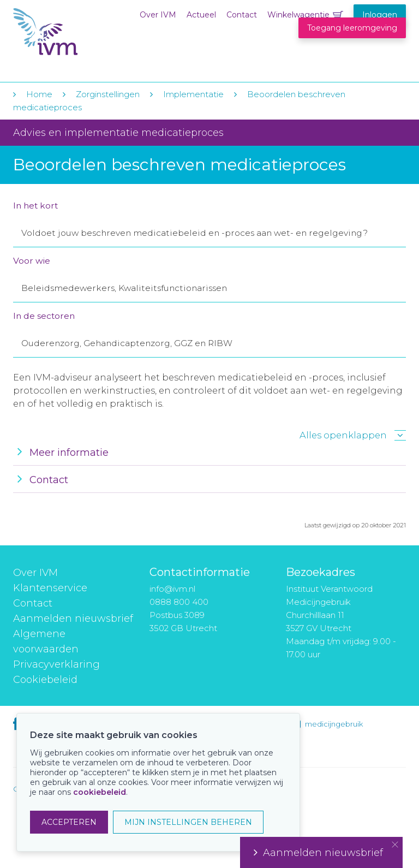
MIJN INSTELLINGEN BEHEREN (188, 822)
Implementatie (193, 94)
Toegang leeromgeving (352, 28)
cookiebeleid (100, 792)
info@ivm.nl (172, 589)
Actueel (201, 15)
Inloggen (380, 15)
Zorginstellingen (108, 94)
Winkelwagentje (298, 15)
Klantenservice (50, 588)
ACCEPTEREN (69, 822)
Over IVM (158, 15)
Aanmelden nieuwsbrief (73, 619)
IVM (80, 32)
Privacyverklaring (56, 664)
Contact (242, 15)
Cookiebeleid (45, 680)
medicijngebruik (334, 724)
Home (39, 94)
